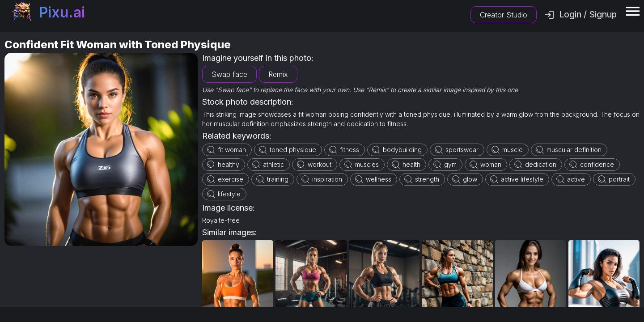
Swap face (229, 74)
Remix (278, 74)
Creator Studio (504, 15)
